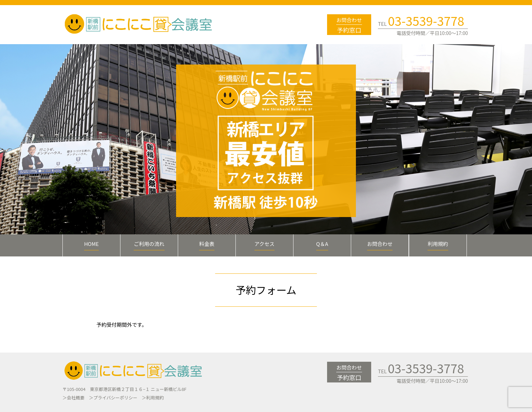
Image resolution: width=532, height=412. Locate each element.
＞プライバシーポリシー (113, 398)
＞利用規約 (153, 398)
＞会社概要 (73, 398)
